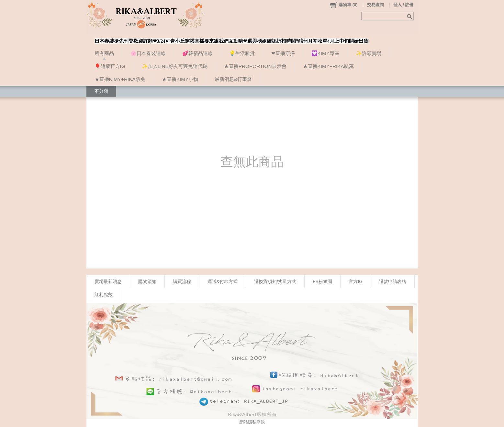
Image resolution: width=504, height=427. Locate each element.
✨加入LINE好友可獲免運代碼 (175, 66)
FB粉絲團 (322, 281)
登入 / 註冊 (403, 5)
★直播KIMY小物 (180, 79)
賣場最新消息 (108, 281)
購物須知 (147, 281)
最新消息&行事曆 (233, 79)
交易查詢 (375, 5)
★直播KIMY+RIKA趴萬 (328, 66)
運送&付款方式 (223, 281)
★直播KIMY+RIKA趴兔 (120, 79)
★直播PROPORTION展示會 (255, 66)
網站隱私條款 (252, 422)
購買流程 (182, 281)
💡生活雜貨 (242, 53)
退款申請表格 (393, 281)
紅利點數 (104, 294)
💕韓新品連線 (197, 53)
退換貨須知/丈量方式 (275, 281)
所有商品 (104, 53)
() (343, 5)
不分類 (101, 91)
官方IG (356, 281)
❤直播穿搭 (283, 53)
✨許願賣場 (369, 53)
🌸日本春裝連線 (148, 53)
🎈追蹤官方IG (110, 66)
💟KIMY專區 (325, 53)
